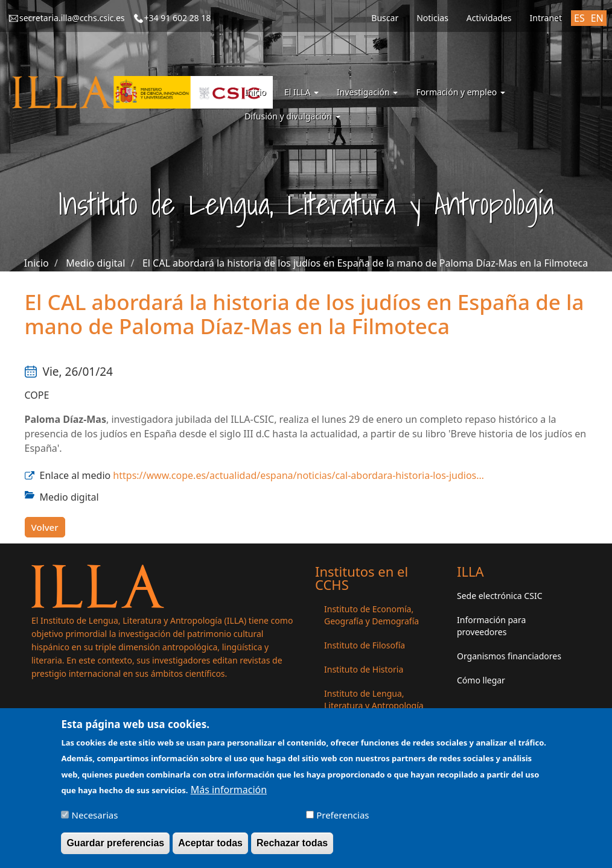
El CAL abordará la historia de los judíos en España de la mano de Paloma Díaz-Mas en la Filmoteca (365, 263)
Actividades (489, 18)
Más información (229, 794)
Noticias (432, 18)
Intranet (546, 18)
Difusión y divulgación (292, 116)
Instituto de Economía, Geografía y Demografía (371, 615)
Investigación (367, 92)
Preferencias (343, 820)
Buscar (385, 18)
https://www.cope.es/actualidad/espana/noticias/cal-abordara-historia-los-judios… (298, 475)
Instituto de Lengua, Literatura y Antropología (374, 699)
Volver (45, 527)
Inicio (255, 92)
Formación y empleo (461, 92)
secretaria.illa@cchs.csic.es (72, 18)
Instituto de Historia (364, 669)
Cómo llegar (481, 680)
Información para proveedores (491, 626)
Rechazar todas (292, 848)
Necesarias (95, 820)
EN (597, 18)
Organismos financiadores (509, 656)
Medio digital (95, 263)
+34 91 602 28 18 (178, 18)
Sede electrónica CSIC (499, 596)
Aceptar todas (210, 848)
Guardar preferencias (115, 848)
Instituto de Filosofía (365, 645)
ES (579, 18)
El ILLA (301, 92)
